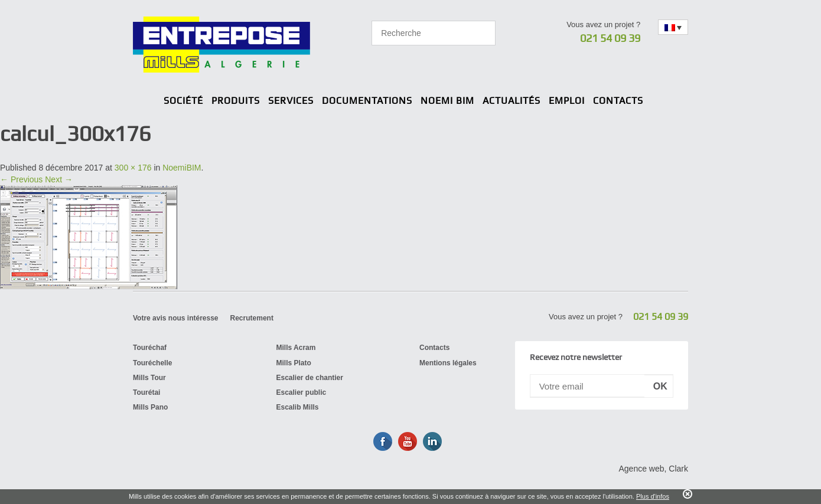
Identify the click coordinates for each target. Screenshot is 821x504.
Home (151, 102)
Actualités (512, 101)
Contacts (618, 101)
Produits (236, 101)
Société (183, 101)
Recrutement (252, 318)
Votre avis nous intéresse (176, 318)
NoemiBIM (182, 168)
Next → (59, 179)
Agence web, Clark (653, 469)
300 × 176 (133, 168)
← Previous (21, 179)
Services (291, 101)
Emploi (567, 101)
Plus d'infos (653, 496)
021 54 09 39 (610, 38)
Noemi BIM (447, 101)
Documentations (367, 101)
